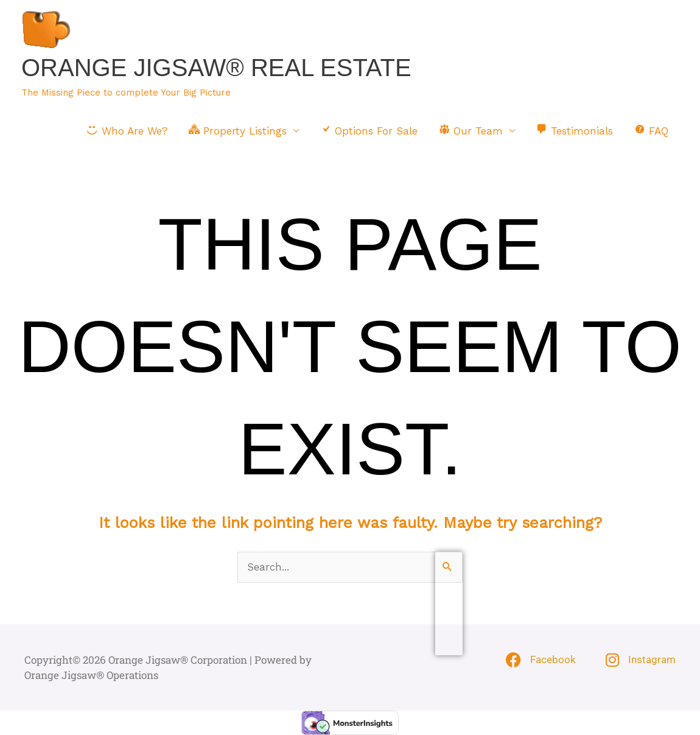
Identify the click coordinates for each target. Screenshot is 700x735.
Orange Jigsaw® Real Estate (216, 68)
